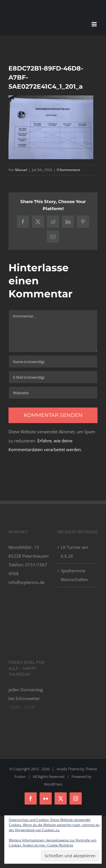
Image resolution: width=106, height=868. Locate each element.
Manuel (21, 170)
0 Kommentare (69, 170)
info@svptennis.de (26, 582)
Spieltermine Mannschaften (74, 575)
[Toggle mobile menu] (95, 24)
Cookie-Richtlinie (60, 845)
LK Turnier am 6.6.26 (74, 552)
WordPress (53, 784)
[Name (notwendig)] (53, 362)
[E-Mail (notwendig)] (53, 377)
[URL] (53, 393)
